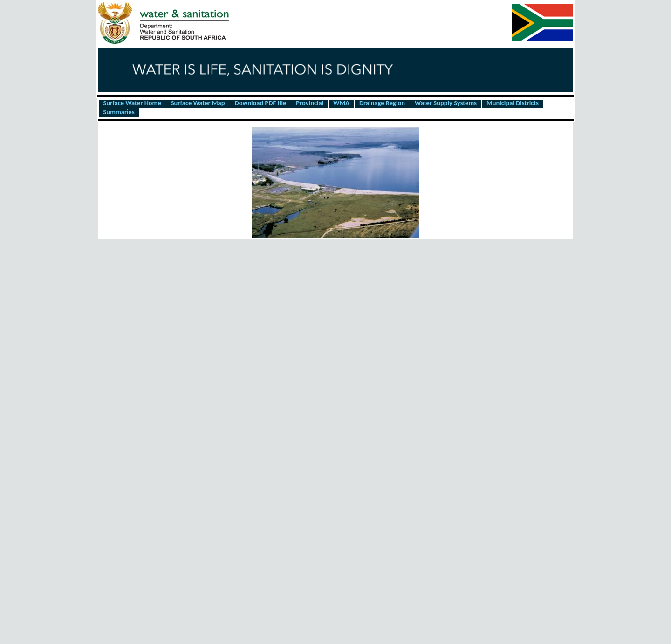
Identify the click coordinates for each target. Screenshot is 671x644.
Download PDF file (261, 103)
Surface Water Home (132, 103)
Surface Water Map (198, 103)
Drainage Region (382, 103)
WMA (341, 103)
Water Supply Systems (446, 103)
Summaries (119, 112)
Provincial (310, 103)
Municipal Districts (513, 103)
